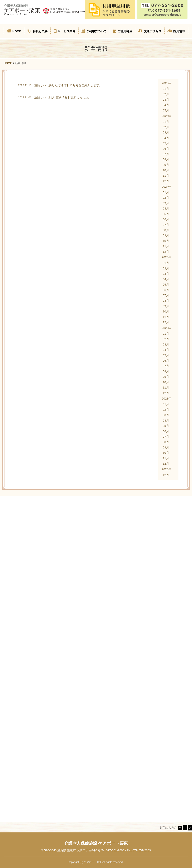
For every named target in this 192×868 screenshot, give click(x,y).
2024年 (166, 187)
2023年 (166, 257)
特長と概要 (37, 31)
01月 (166, 89)
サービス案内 (64, 31)
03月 (166, 100)
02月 (166, 94)
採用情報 (176, 31)
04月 (166, 105)
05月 (166, 110)
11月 (166, 176)
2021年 (166, 398)
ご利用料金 (123, 31)
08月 (166, 159)
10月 (166, 170)
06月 (166, 149)
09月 (166, 165)
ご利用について (94, 31)
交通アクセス (150, 31)
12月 (166, 181)
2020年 (166, 469)
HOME (14, 31)
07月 (166, 154)
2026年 (166, 83)
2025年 (166, 116)
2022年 (166, 328)
